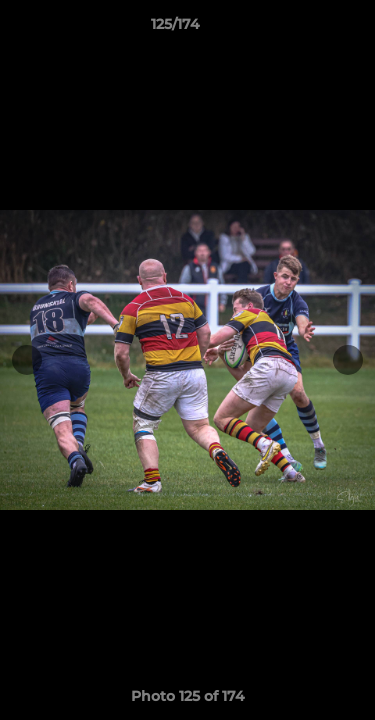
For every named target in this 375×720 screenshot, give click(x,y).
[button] (303, 29)
